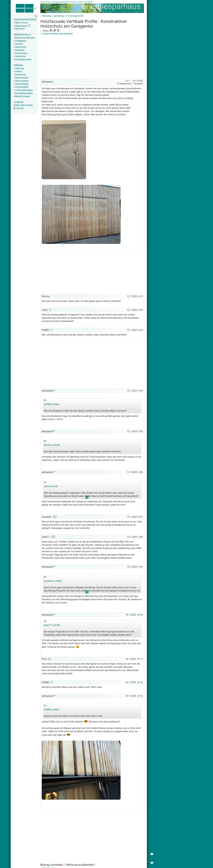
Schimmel (20, 56)
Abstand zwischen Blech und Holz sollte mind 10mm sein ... (74, 712)
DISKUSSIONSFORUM (25, 20)
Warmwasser (21, 78)
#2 (141, 310)
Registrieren (21, 26)
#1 (141, 296)
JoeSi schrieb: (51, 486)
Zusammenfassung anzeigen (57, 34)
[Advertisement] (92, 57)
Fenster (18, 44)
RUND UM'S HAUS (23, 105)
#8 (141, 537)
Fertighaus (20, 41)
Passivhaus (20, 53)
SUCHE (19, 108)
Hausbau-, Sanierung (53, 16)
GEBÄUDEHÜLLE (22, 35)
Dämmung (20, 47)
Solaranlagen (21, 84)
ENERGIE (18, 65)
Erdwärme (20, 75)
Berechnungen (22, 96)
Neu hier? (19, 29)
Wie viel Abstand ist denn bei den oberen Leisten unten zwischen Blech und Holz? (85, 406)
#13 (140, 696)
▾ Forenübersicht (75, 16)
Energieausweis (23, 59)
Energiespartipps (23, 93)
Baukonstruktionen (24, 38)
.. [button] (87, 498)
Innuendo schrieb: (53, 581)
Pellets (18, 72)
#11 (140, 659)
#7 (141, 517)
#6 (141, 472)
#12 (140, 682)
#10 (140, 615)
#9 (141, 567)
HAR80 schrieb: (52, 404)
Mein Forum (21, 23)
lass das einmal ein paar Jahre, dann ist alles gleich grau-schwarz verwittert (82, 447)
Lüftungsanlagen (23, 90)
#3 (141, 330)
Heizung (19, 68)
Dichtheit (19, 50)
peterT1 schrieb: (52, 625)
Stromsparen (21, 81)
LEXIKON (18, 102)
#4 (141, 391)
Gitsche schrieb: (52, 445)
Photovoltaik (21, 87)
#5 (141, 431)
